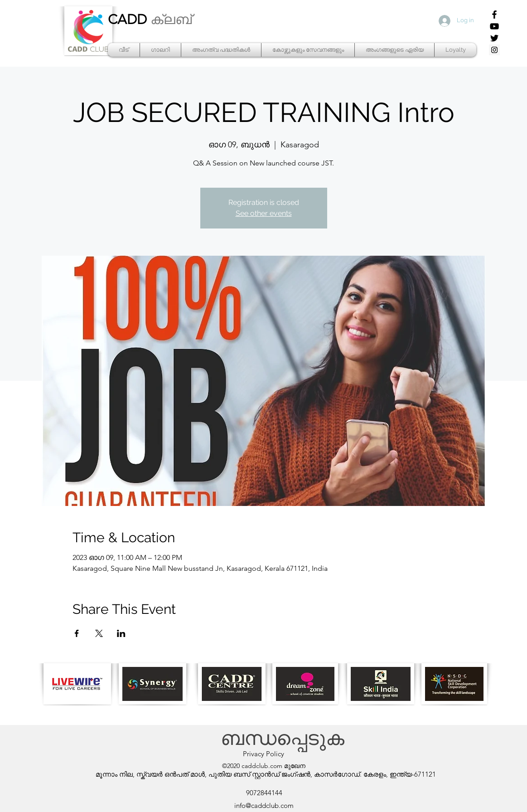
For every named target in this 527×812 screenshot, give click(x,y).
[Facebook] (494, 15)
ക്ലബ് (171, 19)
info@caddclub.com (264, 805)
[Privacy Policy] (264, 754)
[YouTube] (494, 26)
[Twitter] (494, 38)
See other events (264, 213)
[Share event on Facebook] (77, 633)
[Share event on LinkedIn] (121, 633)
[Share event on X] (99, 633)
